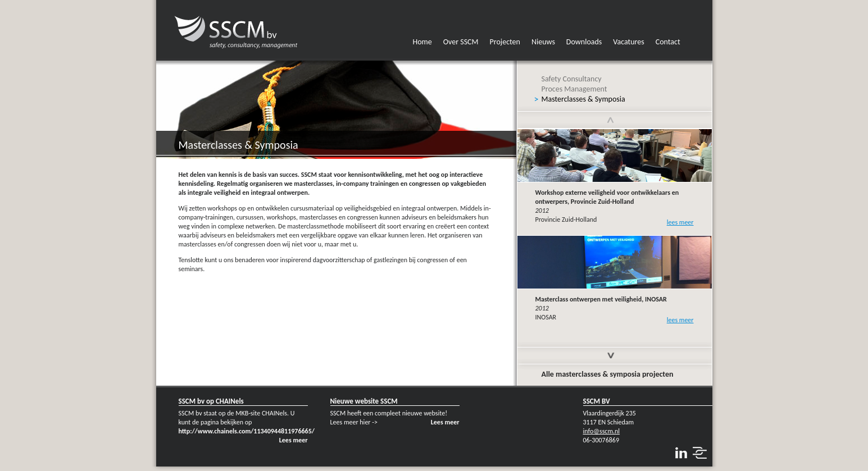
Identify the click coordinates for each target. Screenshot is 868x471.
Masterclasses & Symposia (583, 99)
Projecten (505, 42)
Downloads (584, 42)
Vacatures (628, 42)
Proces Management (574, 89)
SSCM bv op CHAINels (211, 401)
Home (422, 42)
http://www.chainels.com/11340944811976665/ (247, 431)
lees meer (680, 222)
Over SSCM (461, 42)
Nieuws (543, 42)
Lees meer (294, 440)
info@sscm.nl (602, 431)
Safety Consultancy (572, 79)
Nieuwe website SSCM (364, 401)
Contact (668, 42)
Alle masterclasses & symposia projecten (608, 374)
